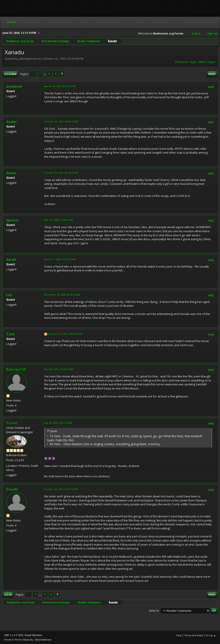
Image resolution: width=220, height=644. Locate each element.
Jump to (154, 611)
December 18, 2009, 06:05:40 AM (62, 295)
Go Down (10, 74)
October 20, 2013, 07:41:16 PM (61, 489)
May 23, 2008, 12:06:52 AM (58, 220)
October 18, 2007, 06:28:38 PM (61, 173)
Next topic (207, 62)
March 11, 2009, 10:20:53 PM (60, 259)
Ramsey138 (16, 369)
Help (179, 635)
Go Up (8, 595)
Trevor (12, 423)
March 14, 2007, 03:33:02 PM (60, 86)
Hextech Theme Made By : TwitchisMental (28, 640)
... (45, 74)
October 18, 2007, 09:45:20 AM (61, 122)
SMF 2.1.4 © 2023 (14, 635)
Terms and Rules (194, 635)
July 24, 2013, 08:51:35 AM (58, 423)
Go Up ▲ (211, 635)
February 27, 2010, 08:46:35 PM (65, 334)
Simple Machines (33, 635)
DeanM (12, 489)
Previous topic (186, 62)
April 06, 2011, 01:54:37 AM (59, 369)
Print (212, 74)
